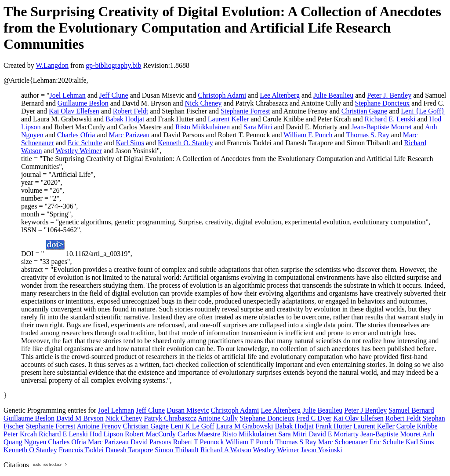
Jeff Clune (114, 95)
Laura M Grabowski (245, 426)
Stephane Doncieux (382, 103)
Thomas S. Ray (367, 135)
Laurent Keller (229, 119)
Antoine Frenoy (99, 426)
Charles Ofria (76, 135)
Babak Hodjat (125, 119)
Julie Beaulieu (333, 95)
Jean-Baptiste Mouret (381, 127)
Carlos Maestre (199, 434)
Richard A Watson (226, 450)
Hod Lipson (106, 434)
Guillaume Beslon (83, 103)
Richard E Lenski (63, 434)
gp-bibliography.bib (114, 65)
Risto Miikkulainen (203, 127)
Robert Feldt (131, 111)
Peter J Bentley (365, 410)
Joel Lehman (67, 95)
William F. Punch (308, 135)
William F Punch (249, 442)
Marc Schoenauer (343, 442)
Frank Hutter (334, 426)
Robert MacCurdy (150, 434)
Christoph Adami (222, 95)
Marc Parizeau (129, 135)
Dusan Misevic (188, 410)
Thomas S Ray (296, 442)
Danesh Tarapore (129, 450)
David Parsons (151, 442)
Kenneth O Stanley (30, 450)
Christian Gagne (364, 111)
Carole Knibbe (417, 426)
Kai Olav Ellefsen (74, 111)
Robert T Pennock (199, 442)
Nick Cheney (203, 103)
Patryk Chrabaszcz (171, 418)
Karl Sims (130, 143)
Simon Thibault (177, 450)
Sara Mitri (258, 127)
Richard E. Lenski (390, 119)
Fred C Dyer (314, 418)
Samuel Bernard (411, 410)
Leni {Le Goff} (423, 111)
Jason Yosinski (321, 450)
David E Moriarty (334, 434)
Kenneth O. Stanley (185, 143)
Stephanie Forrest (245, 111)
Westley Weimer (78, 151)
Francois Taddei (81, 450)
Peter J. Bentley (389, 95)
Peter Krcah (20, 434)
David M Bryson (80, 418)
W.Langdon (52, 65)
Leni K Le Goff (192, 426)
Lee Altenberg (280, 95)
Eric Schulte (85, 143)
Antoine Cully (218, 418)
